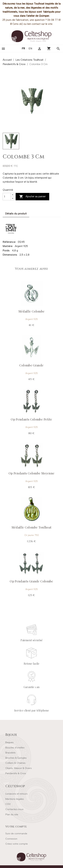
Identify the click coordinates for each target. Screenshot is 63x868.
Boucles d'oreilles (15, 748)
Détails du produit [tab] (16, 214)
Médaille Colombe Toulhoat (32, 527)
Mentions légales (15, 799)
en (30, 48)
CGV (8, 804)
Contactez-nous (14, 809)
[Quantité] (7, 197)
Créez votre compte (17, 844)
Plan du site (12, 815)
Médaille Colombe (32, 311)
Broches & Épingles (16, 758)
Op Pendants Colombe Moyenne (32, 473)
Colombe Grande (31, 365)
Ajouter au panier (32, 197)
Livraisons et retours (16, 794)
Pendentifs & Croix (16, 773)
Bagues (9, 742)
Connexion (11, 839)
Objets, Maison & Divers (19, 768)
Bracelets (10, 753)
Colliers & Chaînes (15, 763)
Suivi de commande (16, 834)
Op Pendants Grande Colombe (31, 581)
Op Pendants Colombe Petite (31, 419)
